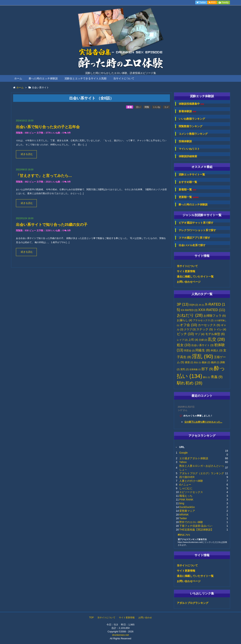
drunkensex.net (120, 635)
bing (182, 503)
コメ (166, 107)
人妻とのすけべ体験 (191, 481)
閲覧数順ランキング (191, 126)
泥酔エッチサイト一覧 (192, 174)
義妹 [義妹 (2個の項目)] (206, 362)
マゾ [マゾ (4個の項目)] (200, 334)
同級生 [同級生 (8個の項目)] (203, 350)
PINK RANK (186, 500)
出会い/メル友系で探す (192, 245)
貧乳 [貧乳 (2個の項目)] (185, 369)
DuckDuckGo (187, 507)
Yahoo (183, 462)
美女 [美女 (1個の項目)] (197, 362)
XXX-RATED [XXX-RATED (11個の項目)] (212, 310)
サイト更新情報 (186, 271)
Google (184, 453)
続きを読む (27, 154)
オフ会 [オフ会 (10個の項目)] (188, 325)
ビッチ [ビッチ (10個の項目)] (185, 334)
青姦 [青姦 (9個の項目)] (217, 377)
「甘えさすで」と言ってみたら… (44, 176)
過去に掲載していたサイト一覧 (195, 277)
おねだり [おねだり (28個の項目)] (190, 315)
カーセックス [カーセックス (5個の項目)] (209, 325)
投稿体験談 (185, 141)
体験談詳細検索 (188, 156)
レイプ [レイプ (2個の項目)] (182, 340)
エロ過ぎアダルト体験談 (194, 458)
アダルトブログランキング (193, 603)
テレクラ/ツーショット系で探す (197, 230)
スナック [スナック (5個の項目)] (205, 329)
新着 (130, 107)
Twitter (183, 518)
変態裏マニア (187, 511)
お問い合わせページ (189, 282)
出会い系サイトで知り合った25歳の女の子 (52, 225)
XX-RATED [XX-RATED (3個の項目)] (189, 310)
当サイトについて (124, 78)
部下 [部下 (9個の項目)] (207, 369)
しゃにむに (186, 488)
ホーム (18, 78)
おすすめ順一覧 (188, 182)
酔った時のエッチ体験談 (43, 78)
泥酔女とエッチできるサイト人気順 (86, 78)
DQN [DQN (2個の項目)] (194, 305)
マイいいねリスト (189, 149)
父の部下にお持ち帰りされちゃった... (203, 422)
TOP (91, 618)
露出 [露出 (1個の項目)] (206, 377)
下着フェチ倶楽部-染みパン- (196, 526)
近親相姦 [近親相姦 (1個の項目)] (195, 369)
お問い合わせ (145, 618)
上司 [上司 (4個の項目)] (193, 340)
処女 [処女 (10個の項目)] (184, 345)
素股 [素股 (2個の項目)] (189, 362)
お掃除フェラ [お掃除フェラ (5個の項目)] (215, 316)
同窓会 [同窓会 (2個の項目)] (189, 351)
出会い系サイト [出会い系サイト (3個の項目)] (202, 345)
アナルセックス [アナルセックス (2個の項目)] (203, 320)
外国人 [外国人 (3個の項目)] (217, 351)
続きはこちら (184, 535)
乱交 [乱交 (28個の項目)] (216, 339)
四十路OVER (187, 477)
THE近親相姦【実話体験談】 (196, 530)
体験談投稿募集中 (191, 104)
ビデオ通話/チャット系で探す (196, 223)
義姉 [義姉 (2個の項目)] (215, 362)
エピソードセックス (191, 492)
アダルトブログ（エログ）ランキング (202, 473)
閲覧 (147, 107)
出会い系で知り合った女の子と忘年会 (48, 127)
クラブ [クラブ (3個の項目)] (190, 330)
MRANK (184, 515)
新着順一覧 (187, 190)
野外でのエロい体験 (191, 522)
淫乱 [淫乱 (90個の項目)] (202, 356)
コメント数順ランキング (193, 134)
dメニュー (185, 485)
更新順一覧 (189, 197)
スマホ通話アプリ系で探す (194, 238)
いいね (157, 107)
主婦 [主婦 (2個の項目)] (203, 340)
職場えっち (186, 496)
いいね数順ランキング (192, 119)
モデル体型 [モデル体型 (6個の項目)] (215, 334)
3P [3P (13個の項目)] (183, 304)
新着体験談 (187, 111)
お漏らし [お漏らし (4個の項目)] (185, 320)
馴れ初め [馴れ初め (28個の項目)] (190, 383)
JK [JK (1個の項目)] (201, 305)
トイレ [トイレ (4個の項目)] (220, 329)
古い (138, 107)
